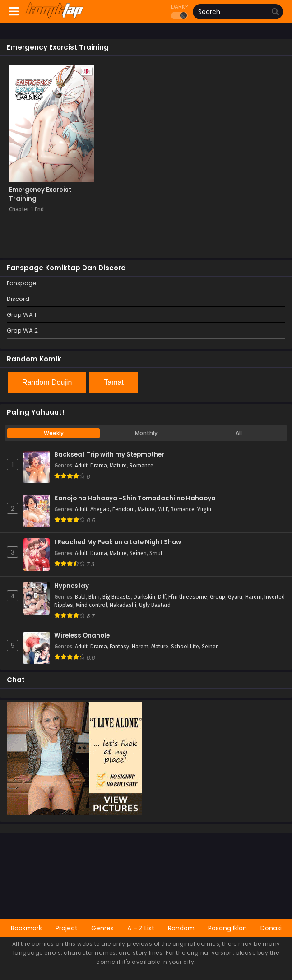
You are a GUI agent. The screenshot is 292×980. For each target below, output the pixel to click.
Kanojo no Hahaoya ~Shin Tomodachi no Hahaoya (135, 499)
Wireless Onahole (82, 636)
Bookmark (26, 928)
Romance (141, 466)
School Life (185, 647)
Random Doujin (47, 382)
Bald (80, 597)
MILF (163, 509)
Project (67, 928)
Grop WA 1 (21, 315)
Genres (102, 928)
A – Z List (141, 928)
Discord (18, 299)
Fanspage (22, 283)
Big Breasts (117, 597)
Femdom (124, 509)
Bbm (94, 597)
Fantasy (119, 647)
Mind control (91, 605)
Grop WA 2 (22, 331)
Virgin (204, 509)
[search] (275, 12)
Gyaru (235, 597)
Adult (81, 466)
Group (218, 597)
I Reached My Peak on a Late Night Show (118, 542)
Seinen (138, 553)
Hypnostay (72, 586)
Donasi (271, 928)
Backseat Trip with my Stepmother (109, 455)
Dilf (162, 597)
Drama (99, 466)
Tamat (114, 382)
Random (181, 928)
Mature (118, 466)
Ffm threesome (188, 597)
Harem (253, 597)
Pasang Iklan (227, 928)
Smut (156, 553)
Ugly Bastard (155, 605)
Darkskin (144, 597)
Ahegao (100, 509)
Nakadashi (123, 605)
